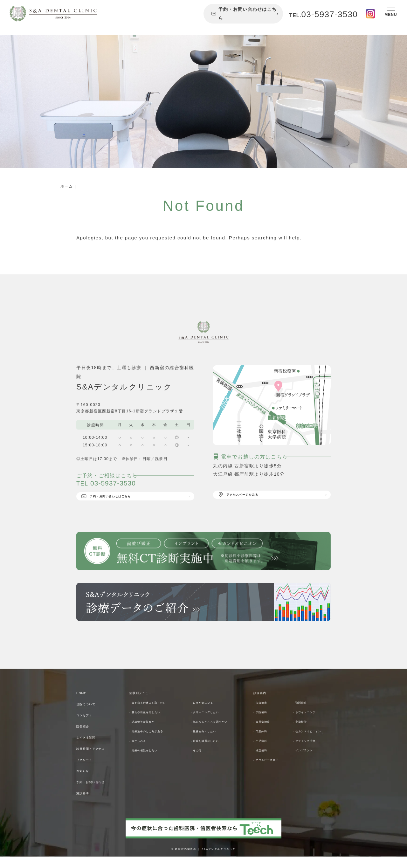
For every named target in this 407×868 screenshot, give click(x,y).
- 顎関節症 (303, 714)
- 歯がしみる (142, 752)
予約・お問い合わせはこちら (244, 14)
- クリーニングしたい (212, 723)
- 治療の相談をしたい (150, 761)
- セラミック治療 (310, 761)
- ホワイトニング (310, 723)
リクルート (89, 771)
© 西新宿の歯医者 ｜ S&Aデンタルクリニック (203, 860)
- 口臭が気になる (207, 714)
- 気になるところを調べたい (218, 733)
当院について (91, 715)
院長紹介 (86, 737)
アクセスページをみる (250, 497)
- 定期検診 (303, 733)
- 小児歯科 (264, 761)
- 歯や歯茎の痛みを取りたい (157, 714)
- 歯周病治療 (266, 733)
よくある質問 (91, 748)
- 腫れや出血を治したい (152, 723)
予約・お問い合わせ (98, 793)
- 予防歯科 (264, 723)
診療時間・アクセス (98, 760)
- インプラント (308, 771)
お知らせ (86, 782)
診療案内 (263, 704)
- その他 (199, 761)
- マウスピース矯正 (272, 781)
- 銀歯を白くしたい (210, 742)
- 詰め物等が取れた (148, 733)
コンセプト (89, 726)
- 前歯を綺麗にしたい (212, 752)
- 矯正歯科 (264, 771)
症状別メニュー (147, 704)
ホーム (67, 186)
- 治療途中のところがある (155, 742)
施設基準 (86, 804)
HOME (84, 704)
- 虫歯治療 (264, 714)
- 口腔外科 (264, 742)
